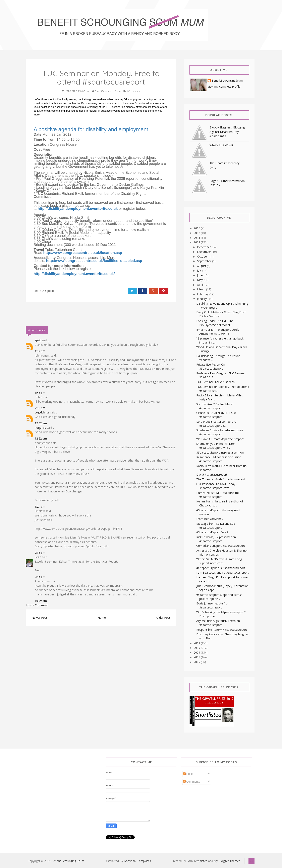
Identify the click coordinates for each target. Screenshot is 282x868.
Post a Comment (37, 605)
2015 (197, 228)
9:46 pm (40, 577)
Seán (38, 557)
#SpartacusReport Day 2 (212, 532)
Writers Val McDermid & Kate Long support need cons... (219, 561)
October (203, 256)
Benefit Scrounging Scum (68, 861)
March (202, 289)
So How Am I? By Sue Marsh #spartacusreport (215, 406)
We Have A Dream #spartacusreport (220, 439)
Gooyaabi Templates (137, 861)
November (204, 252)
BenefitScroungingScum (227, 81)
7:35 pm (40, 553)
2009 (197, 652)
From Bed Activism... (210, 519)
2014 (197, 233)
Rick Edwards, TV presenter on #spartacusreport (216, 539)
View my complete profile (224, 86)
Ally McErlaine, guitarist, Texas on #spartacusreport (218, 623)
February (203, 294)
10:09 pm (41, 601)
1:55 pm (40, 393)
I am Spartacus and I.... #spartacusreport (222, 572)
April (200, 285)
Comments (192, 782)
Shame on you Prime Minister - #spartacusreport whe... (216, 446)
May (200, 280)
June (200, 275)
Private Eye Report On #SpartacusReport (211, 366)
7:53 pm (40, 408)
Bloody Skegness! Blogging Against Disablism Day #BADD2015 (227, 132)
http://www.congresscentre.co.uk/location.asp (83, 253)
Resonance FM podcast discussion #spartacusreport (219, 459)
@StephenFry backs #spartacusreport (221, 568)
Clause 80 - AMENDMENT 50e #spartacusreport (216, 415)
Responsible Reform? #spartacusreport (222, 630)
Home (102, 618)
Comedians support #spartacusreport (221, 546)
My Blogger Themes (227, 861)
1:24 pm (40, 507)
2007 (197, 662)
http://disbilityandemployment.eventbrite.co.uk (78, 209)
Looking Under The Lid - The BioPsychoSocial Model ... (215, 323)
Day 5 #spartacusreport (212, 474)
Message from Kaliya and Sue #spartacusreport (216, 526)
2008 (197, 657)
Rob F (39, 397)
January (202, 299)
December (204, 247)
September (205, 261)
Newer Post (39, 618)
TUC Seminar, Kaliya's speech (215, 382)
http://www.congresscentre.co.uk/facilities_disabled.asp (94, 261)
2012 (197, 242)
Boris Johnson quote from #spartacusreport (213, 605)
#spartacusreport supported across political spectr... (219, 597)
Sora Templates (197, 861)
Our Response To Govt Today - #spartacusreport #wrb (217, 486)
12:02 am (41, 423)
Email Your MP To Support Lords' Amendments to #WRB (218, 332)
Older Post (163, 618)
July (200, 270)
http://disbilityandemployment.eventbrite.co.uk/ (74, 274)
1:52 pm (40, 351)
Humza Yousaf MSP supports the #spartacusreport (218, 495)
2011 (197, 643)
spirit (38, 340)
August (202, 266)
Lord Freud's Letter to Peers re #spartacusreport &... (216, 424)
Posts (188, 774)
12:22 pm (41, 438)
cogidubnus (42, 412)
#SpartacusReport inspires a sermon (220, 452)
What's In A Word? (221, 145)
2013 (197, 238)
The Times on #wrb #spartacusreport (221, 479)
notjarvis (40, 428)
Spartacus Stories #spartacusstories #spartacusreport (220, 432)
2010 (197, 648)
